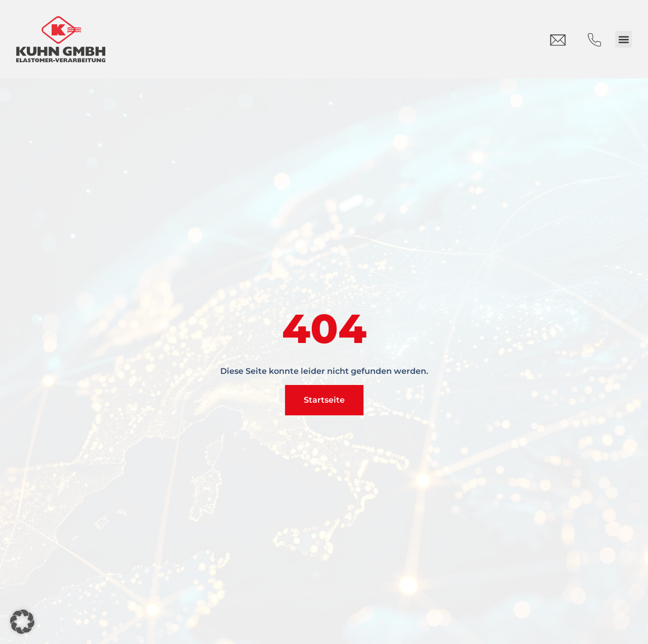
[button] (623, 39)
